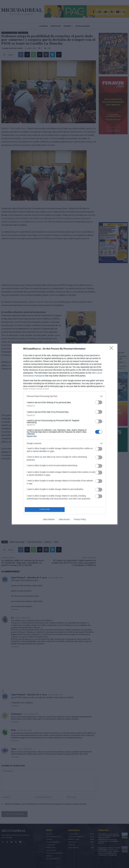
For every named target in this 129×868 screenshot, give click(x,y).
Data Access (64, 519)
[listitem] (65, 396)
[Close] (112, 349)
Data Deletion (49, 519)
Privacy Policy (80, 519)
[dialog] (65, 434)
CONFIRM (45, 509)
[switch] (99, 402)
